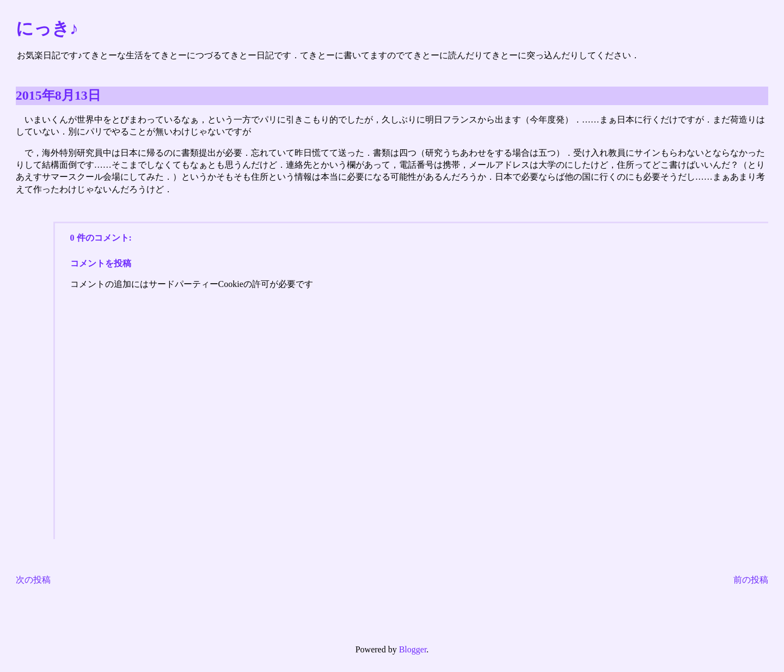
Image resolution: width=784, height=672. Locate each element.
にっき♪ (47, 28)
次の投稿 (33, 580)
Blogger (413, 649)
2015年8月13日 (58, 95)
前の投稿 (751, 580)
